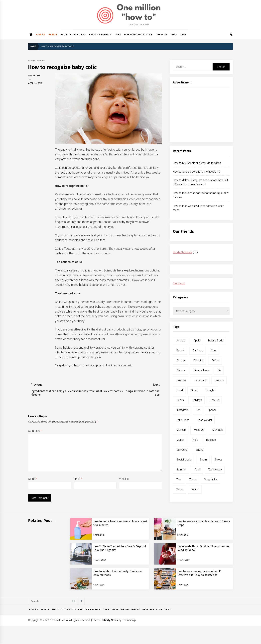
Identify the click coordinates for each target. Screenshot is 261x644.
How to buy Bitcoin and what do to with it (197, 163)
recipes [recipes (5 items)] (211, 440)
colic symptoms (94, 365)
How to (41, 35)
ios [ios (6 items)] (198, 410)
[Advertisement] (201, 116)
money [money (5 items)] (180, 440)
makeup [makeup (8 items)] (181, 430)
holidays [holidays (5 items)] (197, 400)
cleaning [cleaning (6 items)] (199, 360)
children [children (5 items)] (181, 360)
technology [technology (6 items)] (215, 470)
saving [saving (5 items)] (199, 450)
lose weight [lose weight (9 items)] (205, 420)
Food (64, 35)
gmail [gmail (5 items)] (194, 390)
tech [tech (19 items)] (197, 470)
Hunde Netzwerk (183, 252)
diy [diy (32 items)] (219, 370)
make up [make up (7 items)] (199, 430)
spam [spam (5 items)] (203, 460)
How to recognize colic (119, 365)
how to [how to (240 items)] (214, 400)
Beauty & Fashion (100, 35)
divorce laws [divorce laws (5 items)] (201, 370)
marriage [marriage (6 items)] (218, 430)
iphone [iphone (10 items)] (212, 410)
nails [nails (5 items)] (195, 440)
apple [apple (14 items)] (197, 341)
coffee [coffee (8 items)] (216, 360)
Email (78, 479)
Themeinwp (129, 620)
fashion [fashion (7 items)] (219, 380)
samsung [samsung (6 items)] (182, 450)
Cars (118, 35)
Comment (35, 431)
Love (174, 35)
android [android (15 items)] (181, 341)
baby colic (70, 365)
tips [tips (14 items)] (179, 480)
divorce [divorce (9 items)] (181, 370)
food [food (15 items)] (180, 390)
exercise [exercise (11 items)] (181, 380)
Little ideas (78, 35)
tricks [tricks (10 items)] (193, 480)
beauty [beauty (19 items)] (181, 351)
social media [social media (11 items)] (184, 460)
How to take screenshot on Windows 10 (196, 172)
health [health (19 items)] (180, 400)
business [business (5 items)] (198, 351)
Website (124, 479)
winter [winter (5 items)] (195, 489)
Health (53, 35)
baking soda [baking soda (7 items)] (216, 341)
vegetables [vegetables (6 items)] (211, 480)
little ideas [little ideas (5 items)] (183, 420)
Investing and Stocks (138, 35)
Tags (183, 35)
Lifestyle (162, 35)
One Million (34, 75)
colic (81, 365)
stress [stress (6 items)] (219, 460)
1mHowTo (179, 283)
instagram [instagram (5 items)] (182, 410)
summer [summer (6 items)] (181, 470)
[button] (232, 35)
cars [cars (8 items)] (214, 351)
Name (33, 479)
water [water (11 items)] (180, 489)
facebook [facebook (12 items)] (201, 380)
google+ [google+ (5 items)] (211, 390)
